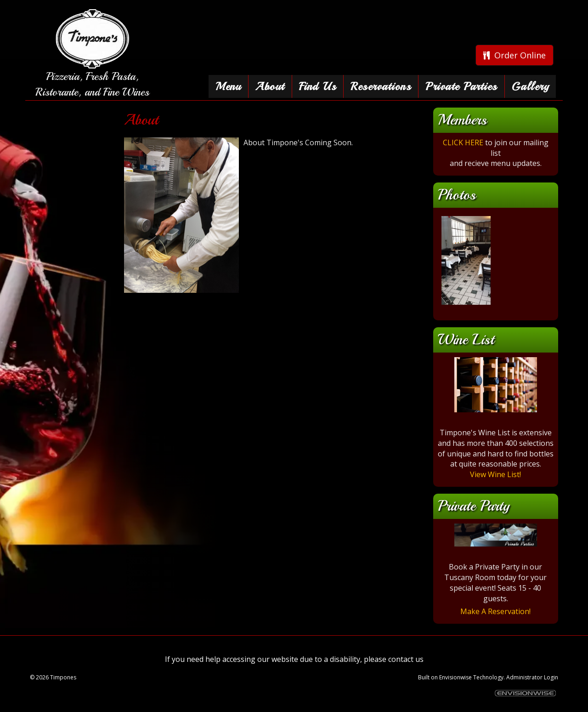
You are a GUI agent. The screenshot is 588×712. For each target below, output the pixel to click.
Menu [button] (228, 86)
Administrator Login (532, 677)
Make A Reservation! (495, 611)
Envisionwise (455, 677)
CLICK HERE (463, 142)
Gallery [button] (531, 86)
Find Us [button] (318, 86)
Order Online (514, 55)
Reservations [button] (381, 86)
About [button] (270, 86)
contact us (406, 659)
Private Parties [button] (461, 86)
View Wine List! (495, 474)
